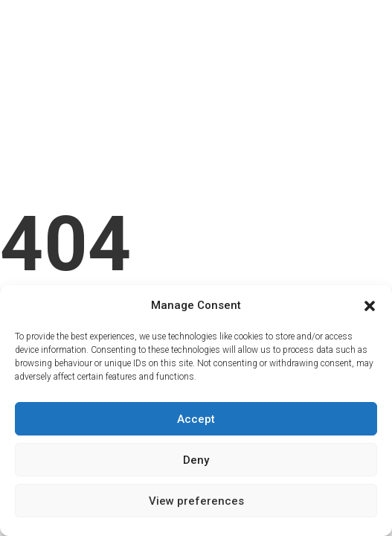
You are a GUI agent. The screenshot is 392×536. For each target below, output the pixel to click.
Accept (196, 419)
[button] (370, 306)
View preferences (196, 501)
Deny (196, 460)
